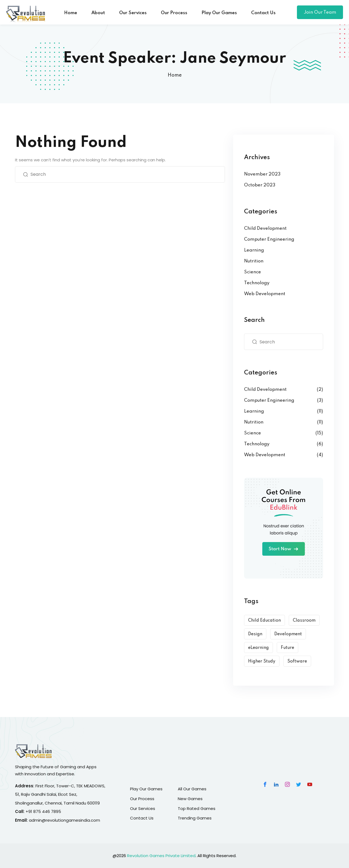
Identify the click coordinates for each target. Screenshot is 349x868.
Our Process (174, 13)
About (98, 13)
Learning (254, 250)
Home (71, 13)
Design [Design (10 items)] (255, 634)
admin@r (38, 820)
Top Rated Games (197, 808)
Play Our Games (219, 13)
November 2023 (262, 174)
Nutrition (254, 261)
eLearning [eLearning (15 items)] (258, 648)
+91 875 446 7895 (43, 811)
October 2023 (260, 185)
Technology (257, 283)
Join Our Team (320, 12)
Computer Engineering (269, 239)
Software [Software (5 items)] (297, 661)
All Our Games (192, 789)
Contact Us (263, 13)
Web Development (265, 294)
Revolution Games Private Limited (161, 856)
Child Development (265, 229)
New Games (190, 799)
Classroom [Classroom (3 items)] (304, 621)
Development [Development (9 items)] (288, 634)
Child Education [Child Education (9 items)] (264, 621)
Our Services (133, 13)
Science (252, 272)
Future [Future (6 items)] (288, 648)
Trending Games (195, 818)
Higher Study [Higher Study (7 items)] (262, 661)
